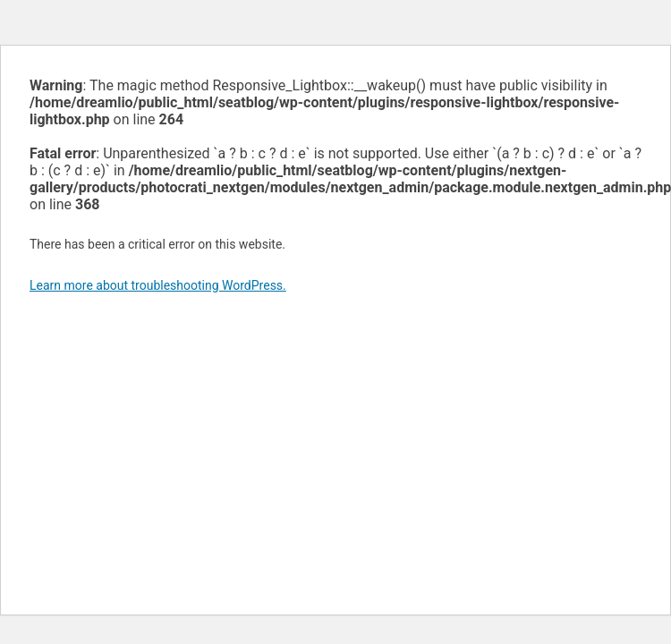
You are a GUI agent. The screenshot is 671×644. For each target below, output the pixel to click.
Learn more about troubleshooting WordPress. (158, 285)
